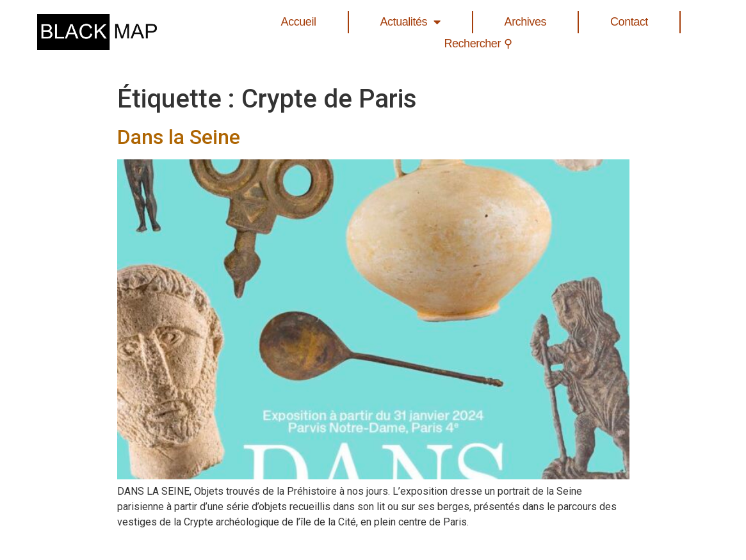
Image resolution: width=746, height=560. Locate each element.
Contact (629, 22)
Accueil (299, 22)
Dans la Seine (179, 137)
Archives (525, 22)
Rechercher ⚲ (478, 44)
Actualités (410, 22)
